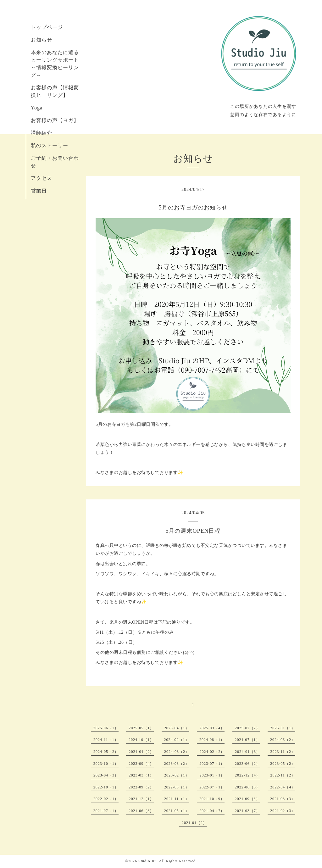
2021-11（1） (177, 799)
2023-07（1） (212, 764)
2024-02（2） (212, 752)
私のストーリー (50, 145)
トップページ (47, 27)
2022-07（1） (212, 787)
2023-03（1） (141, 775)
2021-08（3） (283, 799)
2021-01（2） (194, 823)
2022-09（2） (141, 787)
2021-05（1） (177, 811)
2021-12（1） (141, 799)
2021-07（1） (106, 811)
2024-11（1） (106, 740)
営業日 (39, 191)
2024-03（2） (177, 752)
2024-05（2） (106, 752)
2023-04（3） (106, 775)
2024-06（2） (283, 740)
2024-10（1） (141, 740)
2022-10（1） (106, 787)
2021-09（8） (247, 799)
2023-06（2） (247, 764)
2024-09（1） (177, 740)
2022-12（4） (247, 775)
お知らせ (42, 40)
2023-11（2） (283, 752)
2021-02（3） (283, 811)
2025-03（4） (212, 728)
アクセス (42, 178)
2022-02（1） (106, 799)
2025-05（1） (141, 728)
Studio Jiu (147, 861)
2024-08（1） (212, 740)
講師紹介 (42, 133)
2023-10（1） (106, 764)
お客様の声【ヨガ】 (55, 120)
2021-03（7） (247, 811)
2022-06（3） (247, 787)
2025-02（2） (247, 728)
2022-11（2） (283, 775)
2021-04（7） (212, 811)
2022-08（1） (177, 787)
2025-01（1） (283, 728)
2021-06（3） (141, 811)
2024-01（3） (247, 752)
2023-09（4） (141, 764)
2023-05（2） (283, 764)
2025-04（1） (177, 728)
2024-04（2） (141, 752)
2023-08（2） (177, 764)
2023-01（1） (212, 775)
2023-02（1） (177, 775)
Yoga (37, 108)
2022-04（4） (283, 787)
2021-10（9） (212, 799)
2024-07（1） (247, 740)
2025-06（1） (106, 728)
